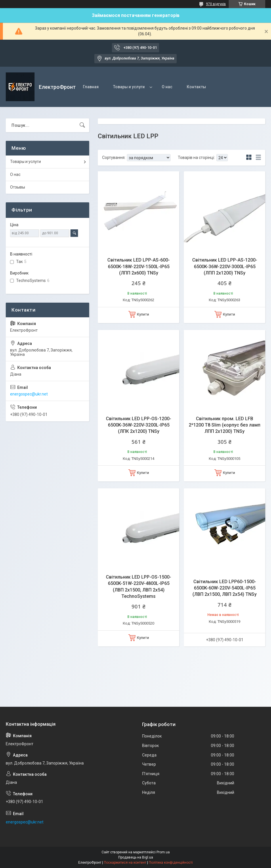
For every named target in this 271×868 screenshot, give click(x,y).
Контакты (196, 87)
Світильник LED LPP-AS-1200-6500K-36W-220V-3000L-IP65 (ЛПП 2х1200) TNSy (225, 266)
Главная (91, 87)
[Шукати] (82, 125)
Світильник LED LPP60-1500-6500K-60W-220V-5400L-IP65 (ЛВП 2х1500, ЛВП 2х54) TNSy (225, 588)
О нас (167, 87)
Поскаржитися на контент (125, 863)
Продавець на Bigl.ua (136, 857)
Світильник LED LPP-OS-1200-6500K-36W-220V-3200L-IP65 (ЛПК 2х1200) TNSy (139, 425)
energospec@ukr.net (29, 394)
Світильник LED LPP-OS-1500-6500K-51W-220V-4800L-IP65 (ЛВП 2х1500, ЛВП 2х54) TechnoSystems (139, 587)
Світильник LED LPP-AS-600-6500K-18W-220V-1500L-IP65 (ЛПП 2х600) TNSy (139, 266)
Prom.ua (163, 852)
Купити (143, 314)
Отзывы (18, 187)
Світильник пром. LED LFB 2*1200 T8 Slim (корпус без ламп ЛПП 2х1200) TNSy (225, 425)
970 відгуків (216, 4)
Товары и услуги (129, 87)
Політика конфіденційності (171, 863)
